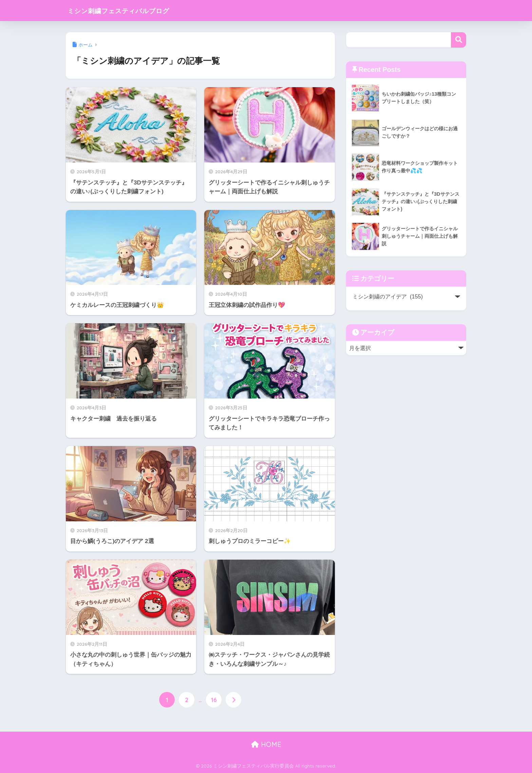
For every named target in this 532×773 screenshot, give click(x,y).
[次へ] (233, 700)
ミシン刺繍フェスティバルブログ (131, 10)
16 (214, 700)
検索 (459, 40)
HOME (266, 745)
